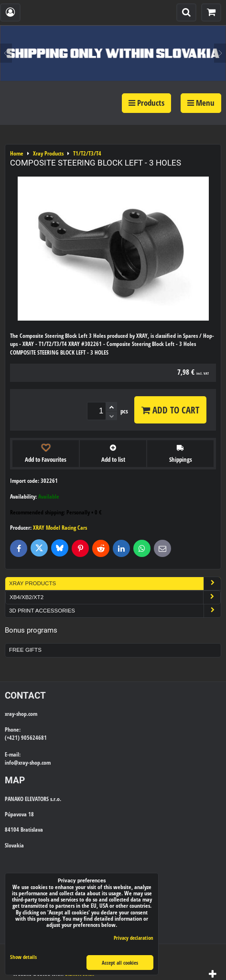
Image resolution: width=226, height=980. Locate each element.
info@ (11, 763)
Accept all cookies (120, 963)
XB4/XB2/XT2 (115, 597)
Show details (23, 957)
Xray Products (115, 584)
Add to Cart (170, 410)
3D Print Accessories (115, 611)
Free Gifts (25, 650)
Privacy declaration (134, 938)
